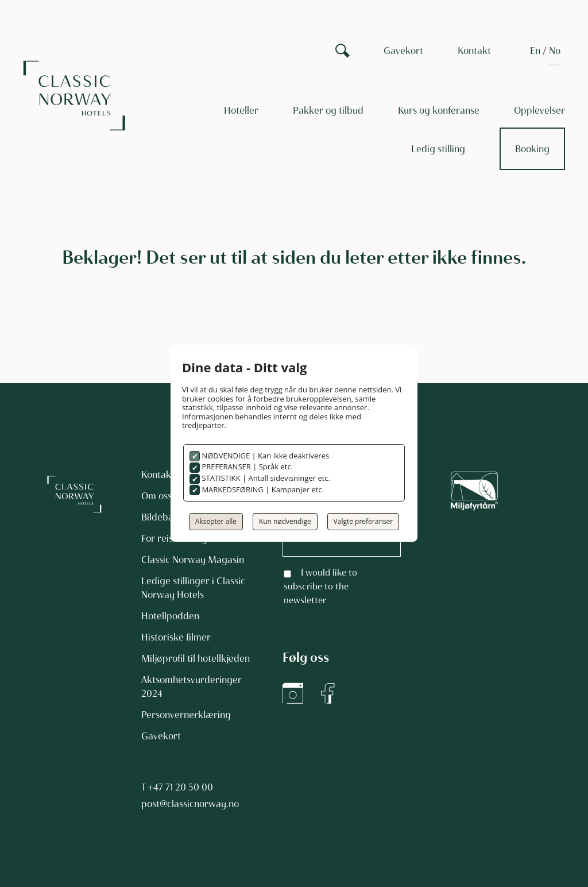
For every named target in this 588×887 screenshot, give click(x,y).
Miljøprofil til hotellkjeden (196, 658)
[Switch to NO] (555, 51)
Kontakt (474, 51)
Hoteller (241, 110)
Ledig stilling (438, 149)
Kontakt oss (166, 475)
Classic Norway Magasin (193, 560)
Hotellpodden (170, 616)
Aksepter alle (216, 521)
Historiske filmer (176, 637)
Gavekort (403, 51)
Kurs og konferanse (439, 110)
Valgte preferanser (363, 521)
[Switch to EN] (535, 51)
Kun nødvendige (285, 521)
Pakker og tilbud (328, 110)
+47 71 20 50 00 (181, 787)
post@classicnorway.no (190, 804)
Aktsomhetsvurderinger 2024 (192, 687)
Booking (532, 149)
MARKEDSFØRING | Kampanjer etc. (262, 489)
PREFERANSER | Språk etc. (246, 466)
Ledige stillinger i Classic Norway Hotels (193, 588)
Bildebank (163, 517)
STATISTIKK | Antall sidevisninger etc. (265, 478)
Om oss (156, 496)
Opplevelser (539, 110)
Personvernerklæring (186, 715)
